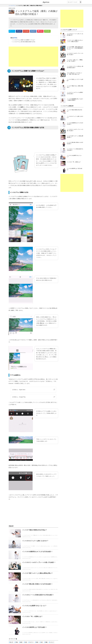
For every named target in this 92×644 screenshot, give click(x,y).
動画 (37, 642)
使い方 (11, 642)
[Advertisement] (33, 57)
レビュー (51, 642)
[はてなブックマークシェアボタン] (33, 31)
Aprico (46, 2)
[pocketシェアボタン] (40, 31)
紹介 (41, 642)
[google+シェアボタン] (26, 31)
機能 (46, 642)
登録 (16, 642)
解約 (21, 642)
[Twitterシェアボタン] (12, 31)
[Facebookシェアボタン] (19, 31)
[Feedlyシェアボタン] (47, 31)
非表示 (15, 38)
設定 (25, 642)
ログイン (31, 642)
